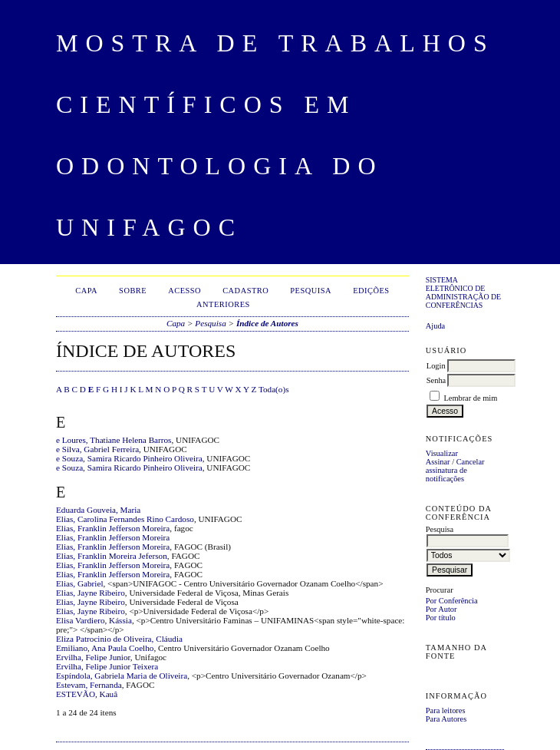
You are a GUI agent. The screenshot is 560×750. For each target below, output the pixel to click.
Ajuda (435, 326)
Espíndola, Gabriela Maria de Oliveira (122, 676)
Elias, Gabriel (80, 583)
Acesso (184, 291)
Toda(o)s (274, 389)
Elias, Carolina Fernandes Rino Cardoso (125, 519)
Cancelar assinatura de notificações (455, 470)
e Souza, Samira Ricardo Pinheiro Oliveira (129, 458)
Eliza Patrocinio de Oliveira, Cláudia (119, 639)
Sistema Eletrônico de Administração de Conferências (463, 292)
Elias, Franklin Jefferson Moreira (113, 528)
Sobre (133, 291)
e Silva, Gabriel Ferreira (97, 449)
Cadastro (245, 291)
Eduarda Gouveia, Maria (98, 510)
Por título (441, 618)
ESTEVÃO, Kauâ (87, 694)
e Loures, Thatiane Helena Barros (114, 440)
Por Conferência (452, 601)
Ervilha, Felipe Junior (93, 657)
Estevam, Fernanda (89, 685)
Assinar (438, 462)
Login (436, 366)
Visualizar (442, 453)
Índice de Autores (267, 323)
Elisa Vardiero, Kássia (94, 620)
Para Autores (446, 719)
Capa (86, 291)
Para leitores (446, 710)
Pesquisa (311, 291)
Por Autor (441, 609)
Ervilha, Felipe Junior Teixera (107, 666)
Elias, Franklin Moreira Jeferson (112, 556)
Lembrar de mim (470, 398)
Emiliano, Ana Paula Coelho (105, 648)
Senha (436, 380)
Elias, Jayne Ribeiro (91, 593)
